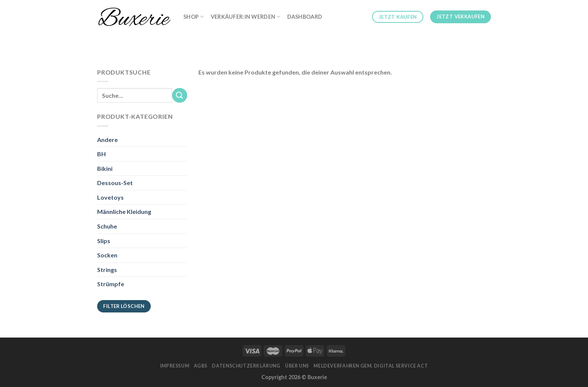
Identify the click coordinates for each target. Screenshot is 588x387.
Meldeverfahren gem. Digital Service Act (371, 366)
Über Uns (297, 366)
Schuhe (107, 226)
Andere (107, 140)
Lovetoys (110, 197)
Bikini (105, 168)
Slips (104, 241)
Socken (107, 255)
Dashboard (305, 17)
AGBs (201, 366)
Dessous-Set (115, 183)
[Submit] (180, 95)
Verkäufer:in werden (246, 17)
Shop (194, 17)
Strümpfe (111, 284)
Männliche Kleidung (124, 211)
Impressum (175, 366)
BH (101, 154)
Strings (107, 270)
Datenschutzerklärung (246, 366)
